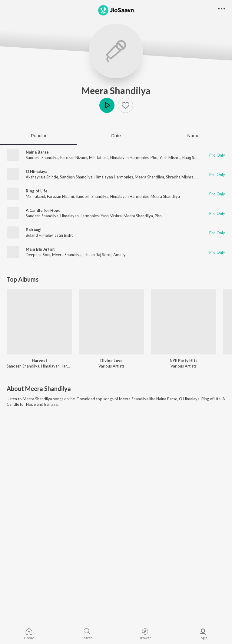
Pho (154, 158)
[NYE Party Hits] (184, 322)
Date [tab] (116, 136)
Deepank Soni (38, 255)
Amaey (119, 255)
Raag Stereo (193, 158)
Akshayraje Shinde (42, 177)
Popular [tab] (39, 136)
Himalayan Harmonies (129, 158)
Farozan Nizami (74, 158)
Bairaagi (34, 230)
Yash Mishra (170, 158)
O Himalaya (36, 171)
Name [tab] (193, 136)
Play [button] (107, 105)
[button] (125, 105)
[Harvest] (39, 322)
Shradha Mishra (180, 177)
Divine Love (111, 361)
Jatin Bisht (64, 235)
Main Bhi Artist (40, 249)
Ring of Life (37, 191)
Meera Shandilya (116, 90)
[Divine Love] (111, 322)
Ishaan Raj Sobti (97, 255)
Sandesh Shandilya (42, 158)
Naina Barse (37, 152)
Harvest (40, 361)
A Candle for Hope (43, 210)
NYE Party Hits (184, 361)
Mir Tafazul (99, 158)
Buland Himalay (39, 235)
